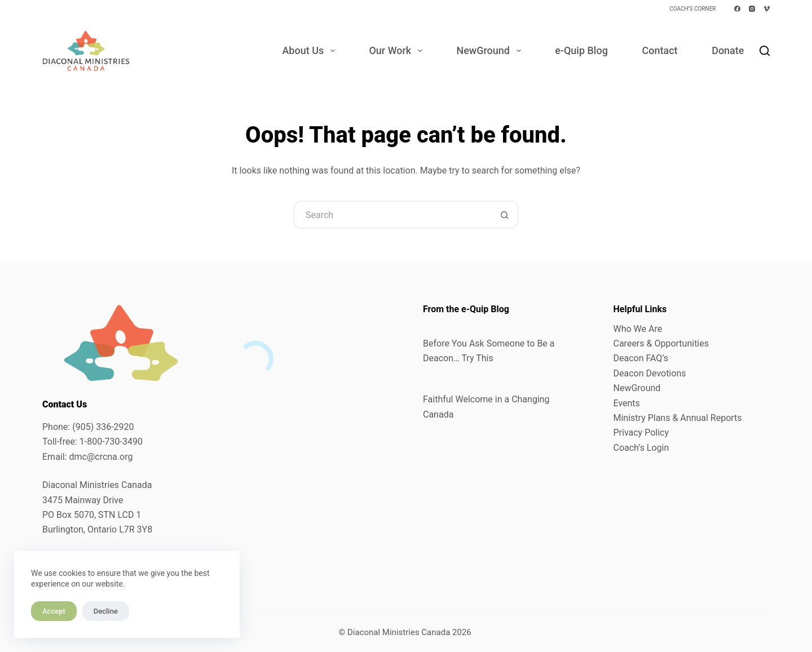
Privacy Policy (641, 433)
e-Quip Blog (581, 50)
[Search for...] (392, 215)
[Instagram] (752, 9)
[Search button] (505, 215)
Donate (728, 50)
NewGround (491, 51)
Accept (54, 611)
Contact (659, 50)
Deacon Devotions (650, 373)
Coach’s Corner (692, 9)
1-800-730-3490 (111, 442)
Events (627, 403)
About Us (310, 51)
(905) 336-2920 (103, 427)
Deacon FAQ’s (641, 358)
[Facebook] (737, 9)
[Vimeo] (767, 9)
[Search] (765, 51)
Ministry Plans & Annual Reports (678, 418)
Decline (106, 611)
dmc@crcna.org (101, 457)
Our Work (398, 51)
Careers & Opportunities (661, 343)
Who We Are (638, 329)
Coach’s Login (641, 448)
